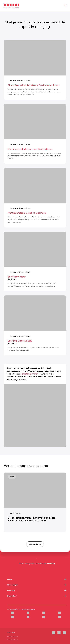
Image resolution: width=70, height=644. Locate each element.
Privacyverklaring (12, 640)
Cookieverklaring (13, 636)
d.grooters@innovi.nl (29, 374)
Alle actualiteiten (35, 544)
